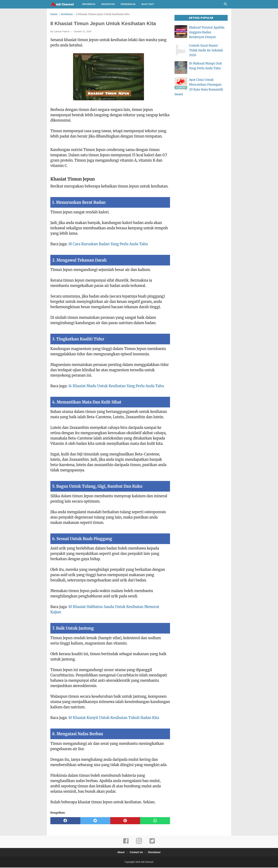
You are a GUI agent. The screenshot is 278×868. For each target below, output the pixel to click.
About (119, 853)
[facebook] (65, 821)
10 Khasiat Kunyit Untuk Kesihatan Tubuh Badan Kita (114, 718)
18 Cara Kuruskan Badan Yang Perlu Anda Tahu (108, 244)
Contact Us (136, 853)
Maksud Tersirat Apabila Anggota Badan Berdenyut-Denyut (207, 32)
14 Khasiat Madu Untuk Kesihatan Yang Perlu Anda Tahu (116, 386)
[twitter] (95, 821)
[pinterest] (125, 821)
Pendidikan (128, 4)
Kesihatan (108, 4)
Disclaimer (156, 853)
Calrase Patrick (62, 32)
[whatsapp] (155, 821)
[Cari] (226, 5)
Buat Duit (148, 4)
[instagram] (139, 844)
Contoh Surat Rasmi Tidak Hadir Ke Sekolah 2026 (206, 50)
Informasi (89, 4)
